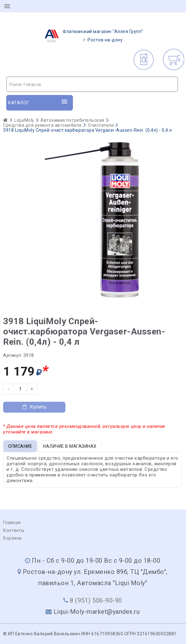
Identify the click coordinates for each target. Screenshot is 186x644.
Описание (20, 446)
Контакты (14, 530)
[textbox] (92, 84)
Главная (12, 523)
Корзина (12, 538)
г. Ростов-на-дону (92, 36)
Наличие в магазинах (70, 446)
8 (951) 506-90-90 (96, 600)
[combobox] (92, 84)
